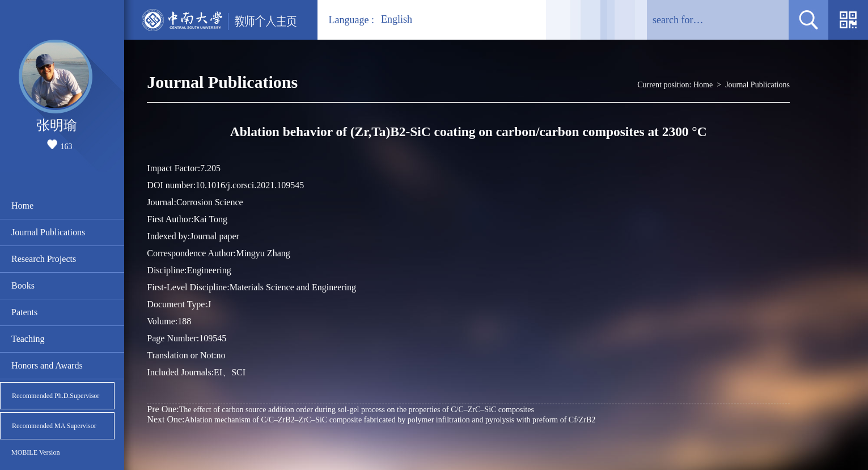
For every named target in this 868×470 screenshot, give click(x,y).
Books (23, 285)
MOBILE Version (35, 452)
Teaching (28, 339)
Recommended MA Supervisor (54, 426)
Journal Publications (48, 232)
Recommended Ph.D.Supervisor (56, 396)
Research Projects (44, 259)
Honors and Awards (47, 365)
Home (22, 206)
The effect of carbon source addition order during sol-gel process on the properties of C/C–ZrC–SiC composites (340, 409)
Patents (24, 312)
